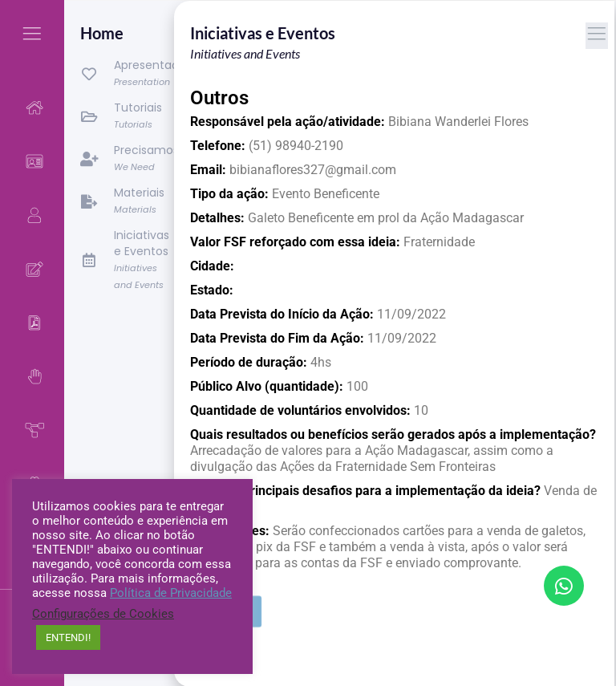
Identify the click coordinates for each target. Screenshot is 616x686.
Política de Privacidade (171, 593)
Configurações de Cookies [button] (103, 614)
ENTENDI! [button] (68, 637)
